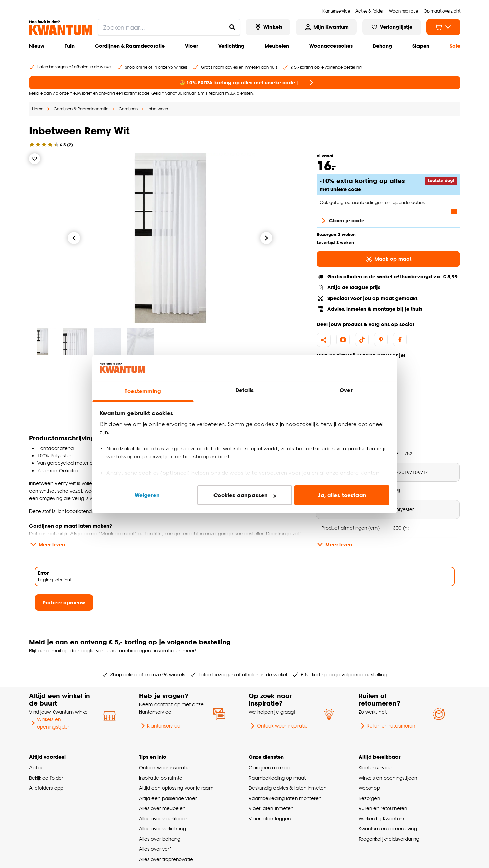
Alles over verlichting (162, 829)
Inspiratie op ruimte (161, 778)
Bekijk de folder (46, 778)
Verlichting (231, 46)
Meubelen (277, 46)
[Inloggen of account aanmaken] (326, 27)
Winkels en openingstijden (50, 723)
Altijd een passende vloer (168, 798)
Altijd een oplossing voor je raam (176, 788)
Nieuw (37, 46)
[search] (169, 27)
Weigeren (147, 495)
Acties (36, 768)
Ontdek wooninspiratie (278, 726)
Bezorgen (369, 798)
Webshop (369, 788)
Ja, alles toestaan (342, 495)
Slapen (421, 46)
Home (38, 109)
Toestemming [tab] (143, 391)
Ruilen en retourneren (387, 726)
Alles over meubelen (162, 808)
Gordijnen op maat (271, 768)
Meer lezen (47, 544)
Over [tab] (346, 390)
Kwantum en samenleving (388, 829)
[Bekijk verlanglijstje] (391, 27)
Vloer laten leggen (270, 818)
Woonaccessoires (331, 46)
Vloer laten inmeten (271, 808)
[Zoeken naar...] (232, 27)
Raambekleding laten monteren (285, 798)
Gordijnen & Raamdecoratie (130, 46)
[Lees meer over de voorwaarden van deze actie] (454, 211)
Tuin (70, 46)
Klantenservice (160, 726)
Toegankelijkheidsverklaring (389, 839)
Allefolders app (46, 788)
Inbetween (158, 109)
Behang (383, 46)
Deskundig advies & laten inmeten (288, 788)
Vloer (191, 46)
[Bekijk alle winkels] (268, 27)
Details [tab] (244, 390)
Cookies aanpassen (245, 495)
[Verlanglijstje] (35, 159)
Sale (455, 46)
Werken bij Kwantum (381, 818)
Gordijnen (128, 109)
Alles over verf (155, 849)
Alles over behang (160, 839)
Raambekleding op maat (277, 778)
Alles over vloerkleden (164, 818)
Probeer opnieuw (64, 602)
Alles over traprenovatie (166, 859)
